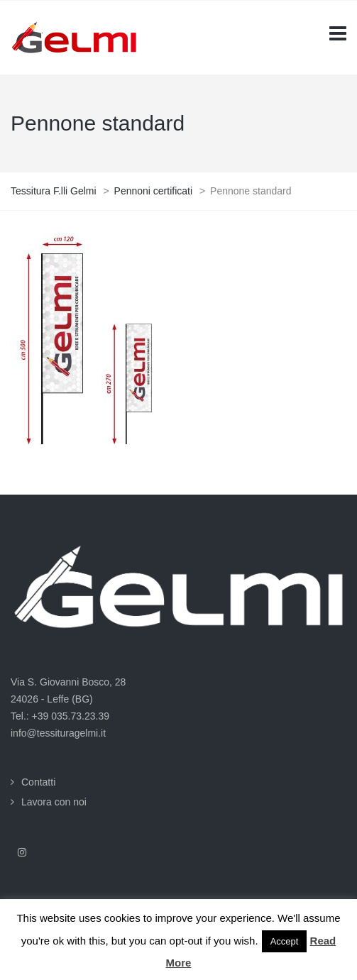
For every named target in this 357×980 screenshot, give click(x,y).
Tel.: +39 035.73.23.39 (60, 716)
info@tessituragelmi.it (58, 733)
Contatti (38, 782)
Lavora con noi (54, 802)
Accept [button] (285, 941)
